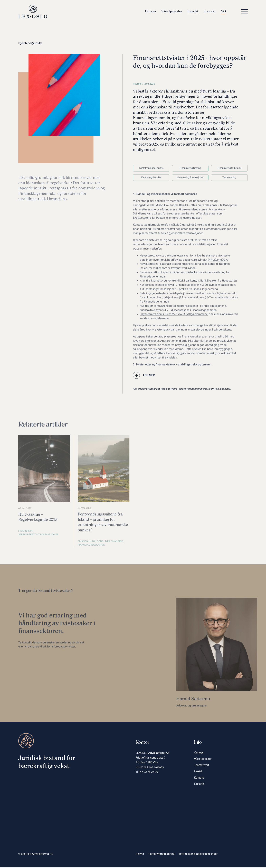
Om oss (151, 12)
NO (223, 12)
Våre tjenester (172, 12)
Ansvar (140, 855)
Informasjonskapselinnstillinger (198, 855)
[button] (244, 12)
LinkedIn (199, 785)
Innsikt (193, 12)
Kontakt (210, 12)
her (228, 390)
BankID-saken (209, 293)
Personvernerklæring (161, 855)
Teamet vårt (202, 766)
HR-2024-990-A (218, 273)
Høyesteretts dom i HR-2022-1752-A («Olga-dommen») (174, 327)
